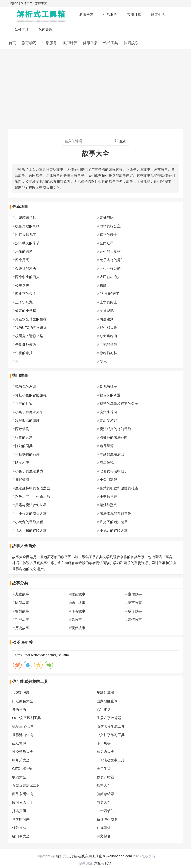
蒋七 (19, 361)
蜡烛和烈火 (108, 505)
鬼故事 (77, 620)
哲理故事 (22, 620)
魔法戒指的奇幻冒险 (115, 429)
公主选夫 (22, 285)
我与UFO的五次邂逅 (31, 328)
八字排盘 (104, 709)
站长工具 (22, 30)
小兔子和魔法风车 (29, 412)
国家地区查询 (107, 701)
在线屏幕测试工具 (26, 785)
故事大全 (104, 785)
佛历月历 (19, 709)
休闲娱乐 (46, 30)
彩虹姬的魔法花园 (114, 437)
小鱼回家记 (108, 480)
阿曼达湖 (107, 319)
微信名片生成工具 (111, 726)
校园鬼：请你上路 (29, 336)
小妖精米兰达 (26, 218)
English (13, 3)
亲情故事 (135, 620)
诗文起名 (104, 836)
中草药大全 (21, 760)
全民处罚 (107, 243)
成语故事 (135, 611)
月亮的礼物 (24, 404)
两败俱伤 (22, 429)
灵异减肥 (107, 311)
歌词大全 (19, 777)
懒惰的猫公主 (110, 226)
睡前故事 (78, 594)
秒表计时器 (105, 777)
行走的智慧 (24, 437)
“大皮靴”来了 (110, 294)
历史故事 (22, 628)
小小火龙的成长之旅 (31, 513)
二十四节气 (105, 811)
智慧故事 (22, 611)
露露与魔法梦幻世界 (31, 505)
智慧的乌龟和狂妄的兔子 (119, 404)
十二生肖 (104, 769)
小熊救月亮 (108, 496)
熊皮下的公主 (26, 294)
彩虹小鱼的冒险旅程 (31, 395)
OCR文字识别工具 (26, 718)
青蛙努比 (107, 218)
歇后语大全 (105, 752)
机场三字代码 (23, 726)
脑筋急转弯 (105, 794)
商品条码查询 (23, 794)
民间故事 (22, 603)
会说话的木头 (26, 268)
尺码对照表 (21, 693)
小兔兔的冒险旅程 (29, 522)
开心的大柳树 (110, 251)
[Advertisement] (95, 86)
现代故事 (78, 628)
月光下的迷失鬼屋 (114, 522)
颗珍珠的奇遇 (110, 395)
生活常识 (19, 743)
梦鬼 (103, 361)
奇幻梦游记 (108, 420)
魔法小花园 (108, 412)
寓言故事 (135, 603)
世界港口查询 (23, 735)
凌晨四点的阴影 (27, 420)
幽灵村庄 (22, 463)
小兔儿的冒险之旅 (114, 530)
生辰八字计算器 (109, 718)
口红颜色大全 (23, 701)
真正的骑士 (108, 235)
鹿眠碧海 (22, 480)
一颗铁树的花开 (27, 454)
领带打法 (19, 828)
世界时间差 (21, 819)
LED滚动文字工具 (111, 760)
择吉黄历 (19, 811)
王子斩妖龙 (24, 302)
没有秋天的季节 (27, 243)
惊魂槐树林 (108, 353)
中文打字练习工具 (111, 735)
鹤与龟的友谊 (26, 387)
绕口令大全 (21, 836)
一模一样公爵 (110, 268)
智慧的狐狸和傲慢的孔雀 (119, 488)
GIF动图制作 (22, 769)
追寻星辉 (107, 446)
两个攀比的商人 (27, 277)
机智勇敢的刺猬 (27, 226)
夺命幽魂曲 (108, 336)
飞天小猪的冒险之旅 (31, 530)
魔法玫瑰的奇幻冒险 (115, 513)
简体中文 (27, 3)
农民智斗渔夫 (110, 277)
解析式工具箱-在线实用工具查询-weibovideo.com (94, 856)
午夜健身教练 (26, 344)
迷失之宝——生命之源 (33, 496)
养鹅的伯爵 (108, 344)
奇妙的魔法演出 (112, 454)
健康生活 (158, 15)
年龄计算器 (105, 693)
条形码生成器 (107, 819)
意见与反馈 (103, 863)
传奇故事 (78, 611)
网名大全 (104, 802)
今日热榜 (104, 743)
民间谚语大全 (23, 802)
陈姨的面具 (24, 446)
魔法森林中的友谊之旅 (33, 488)
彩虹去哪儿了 (26, 235)
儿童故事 (22, 594)
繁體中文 (41, 3)
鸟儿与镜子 (108, 387)
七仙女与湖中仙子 (114, 471)
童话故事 (135, 594)
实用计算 (134, 15)
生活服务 (110, 15)
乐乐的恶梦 (24, 251)
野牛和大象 (108, 328)
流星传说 (107, 463)
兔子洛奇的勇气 (112, 260)
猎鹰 (103, 285)
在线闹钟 (104, 828)
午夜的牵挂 (24, 353)
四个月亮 (22, 260)
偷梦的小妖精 (26, 311)
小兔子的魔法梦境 (29, 471)
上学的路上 (108, 302)
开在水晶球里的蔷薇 (31, 319)
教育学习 (86, 15)
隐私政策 (86, 863)
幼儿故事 (78, 603)
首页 (12, 43)
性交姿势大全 (23, 752)
